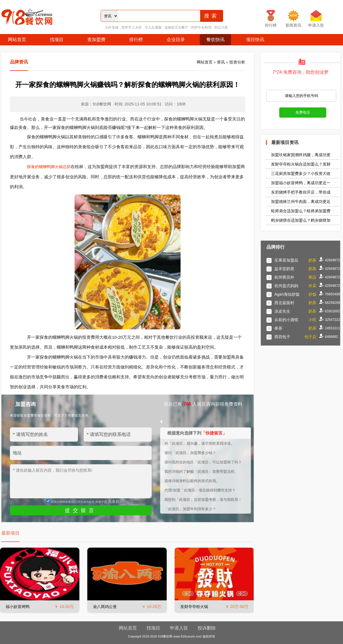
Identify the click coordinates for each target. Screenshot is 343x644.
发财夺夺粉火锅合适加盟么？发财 (301, 164)
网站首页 (17, 40)
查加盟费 (96, 40)
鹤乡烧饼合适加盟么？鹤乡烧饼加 (301, 220)
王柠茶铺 (112, 27)
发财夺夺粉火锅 (194, 607)
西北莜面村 (284, 303)
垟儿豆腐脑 (153, 27)
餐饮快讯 (215, 40)
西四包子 (282, 337)
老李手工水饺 (132, 27)
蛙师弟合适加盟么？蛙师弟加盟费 (301, 211)
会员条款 (112, 501)
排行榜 (136, 40)
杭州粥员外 (284, 277)
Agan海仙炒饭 (287, 294)
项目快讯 (255, 40)
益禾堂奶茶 (284, 269)
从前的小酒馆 (286, 320)
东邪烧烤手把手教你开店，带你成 (301, 192)
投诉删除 (207, 628)
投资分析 (237, 62)
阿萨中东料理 (201, 27)
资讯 (221, 62)
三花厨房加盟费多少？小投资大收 (301, 173)
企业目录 (176, 40)
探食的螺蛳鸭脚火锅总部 (49, 167)
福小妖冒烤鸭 (18, 607)
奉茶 (278, 328)
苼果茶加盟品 (286, 260)
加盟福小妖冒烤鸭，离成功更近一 (301, 183)
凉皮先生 (282, 311)
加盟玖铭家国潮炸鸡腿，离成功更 (301, 155)
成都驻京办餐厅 (176, 27)
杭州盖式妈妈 (286, 286)
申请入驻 (179, 628)
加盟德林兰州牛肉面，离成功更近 (301, 202)
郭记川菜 (221, 27)
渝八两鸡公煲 (105, 607)
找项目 (57, 40)
